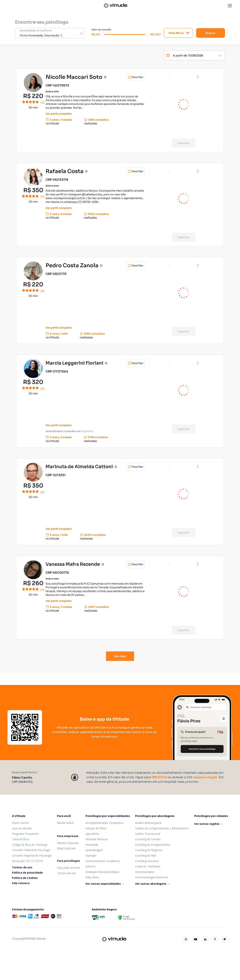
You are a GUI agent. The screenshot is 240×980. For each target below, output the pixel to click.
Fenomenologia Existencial (151, 877)
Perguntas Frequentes (25, 834)
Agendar (184, 143)
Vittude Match (65, 823)
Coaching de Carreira (148, 839)
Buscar (211, 33)
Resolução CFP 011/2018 (27, 861)
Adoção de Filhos (96, 828)
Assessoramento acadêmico (103, 861)
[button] (230, 6)
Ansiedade (92, 845)
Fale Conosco (21, 883)
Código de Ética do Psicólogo (30, 845)
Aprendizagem (94, 850)
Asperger (91, 855)
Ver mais (120, 656)
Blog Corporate (66, 848)
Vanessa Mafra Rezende (73, 564)
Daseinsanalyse (145, 872)
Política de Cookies (25, 878)
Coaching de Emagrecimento (153, 845)
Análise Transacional (148, 834)
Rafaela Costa (64, 171)
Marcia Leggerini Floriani (74, 363)
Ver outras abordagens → (153, 884)
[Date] (189, 56)
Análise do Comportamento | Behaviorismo (162, 828)
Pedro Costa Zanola (72, 266)
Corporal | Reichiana (148, 866)
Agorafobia (92, 834)
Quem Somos (20, 823)
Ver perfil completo (59, 114)
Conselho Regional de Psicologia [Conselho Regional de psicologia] (32, 855)
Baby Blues (92, 877)
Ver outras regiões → (209, 824)
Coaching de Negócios (149, 850)
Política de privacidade (27, 873)
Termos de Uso (66, 873)
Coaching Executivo (147, 861)
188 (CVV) (159, 777)
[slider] (103, 34)
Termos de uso (22, 867)
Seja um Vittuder (22, 828)
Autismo (91, 866)
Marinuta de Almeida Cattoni (79, 467)
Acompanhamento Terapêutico (105, 823)
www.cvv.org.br (205, 777)
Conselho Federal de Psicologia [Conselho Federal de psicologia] (31, 850)
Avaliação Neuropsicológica (102, 872)
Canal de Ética (21, 839)
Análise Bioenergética (148, 823)
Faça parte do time (69, 868)
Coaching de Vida (146, 855)
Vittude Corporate (68, 843)
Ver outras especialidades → (105, 884)
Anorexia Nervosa (96, 839)
